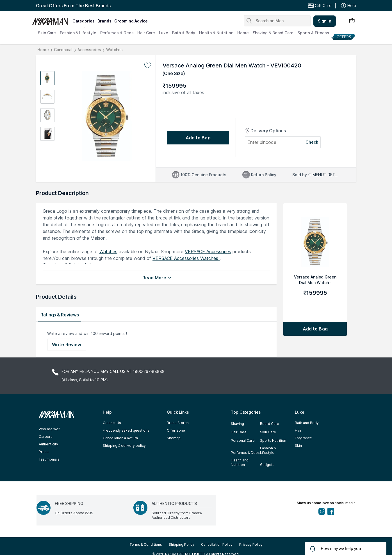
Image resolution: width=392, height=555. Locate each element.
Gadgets (267, 465)
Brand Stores (178, 423)
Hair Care (146, 33)
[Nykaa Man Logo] (52, 19)
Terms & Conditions (146, 544)
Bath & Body (184, 33)
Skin (298, 446)
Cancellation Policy (217, 544)
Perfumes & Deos (117, 33)
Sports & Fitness (313, 33)
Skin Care (47, 33)
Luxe (164, 33)
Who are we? (49, 429)
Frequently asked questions (126, 430)
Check (312, 142)
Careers (46, 437)
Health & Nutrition (216, 33)
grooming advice (131, 21)
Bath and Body (307, 423)
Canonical (63, 50)
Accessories (89, 50)
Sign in (325, 21)
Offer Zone (176, 430)
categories (84, 21)
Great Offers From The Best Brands (73, 6)
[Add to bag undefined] (198, 138)
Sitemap (174, 438)
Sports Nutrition (273, 440)
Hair (298, 430)
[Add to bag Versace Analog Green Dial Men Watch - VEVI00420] (315, 329)
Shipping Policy (182, 544)
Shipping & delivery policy (124, 446)
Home (243, 33)
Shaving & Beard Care (273, 33)
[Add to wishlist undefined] (148, 65)
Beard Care (270, 424)
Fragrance (303, 438)
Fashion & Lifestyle (78, 33)
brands (104, 21)
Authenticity (48, 444)
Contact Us (112, 423)
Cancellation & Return (120, 438)
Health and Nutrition (240, 462)
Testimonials (49, 459)
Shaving (237, 424)
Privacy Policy (251, 544)
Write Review (67, 345)
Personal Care (243, 440)
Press (44, 452)
